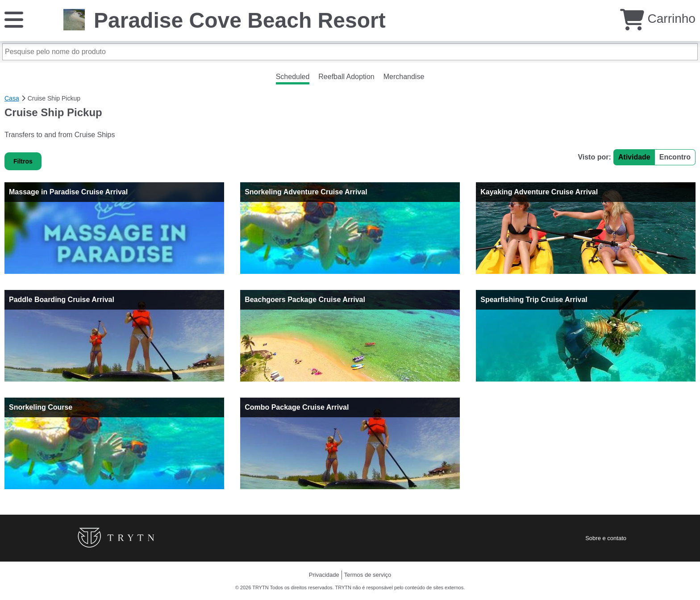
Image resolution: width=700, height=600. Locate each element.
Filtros (23, 161)
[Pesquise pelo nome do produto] (350, 52)
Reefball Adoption (346, 77)
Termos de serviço (368, 575)
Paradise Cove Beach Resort (240, 20)
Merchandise (404, 77)
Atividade (634, 157)
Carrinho (658, 19)
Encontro (675, 157)
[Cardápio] (14, 19)
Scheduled (293, 77)
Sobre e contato (606, 538)
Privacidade (324, 575)
